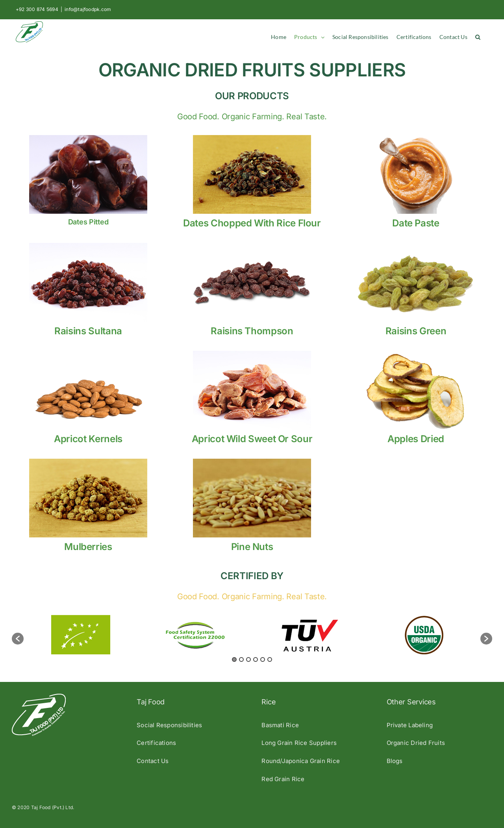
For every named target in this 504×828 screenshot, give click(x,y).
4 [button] (256, 659)
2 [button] (241, 659)
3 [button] (248, 659)
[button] (478, 37)
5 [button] (263, 659)
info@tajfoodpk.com (88, 9)
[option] (81, 635)
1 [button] (234, 659)
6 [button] (270, 659)
